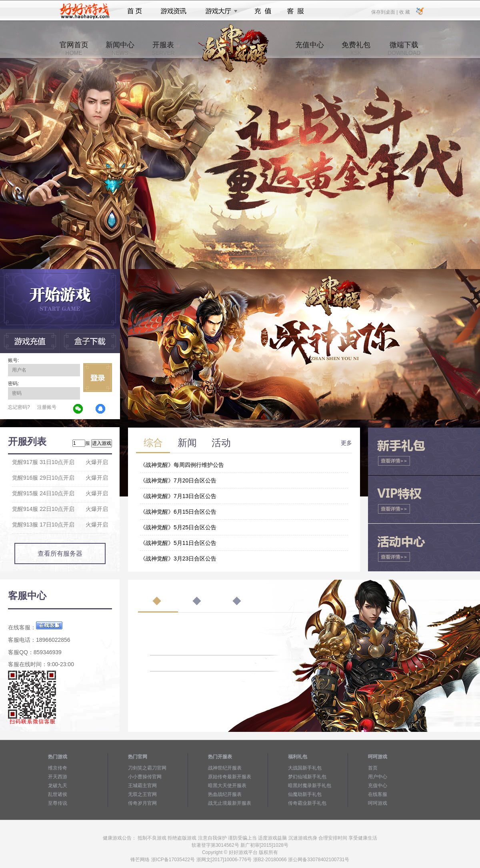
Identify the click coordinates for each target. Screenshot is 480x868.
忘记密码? (19, 407)
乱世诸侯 (58, 794)
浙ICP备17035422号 (173, 860)
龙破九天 (58, 786)
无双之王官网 (142, 794)
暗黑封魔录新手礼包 (310, 786)
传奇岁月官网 (142, 803)
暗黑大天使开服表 (227, 786)
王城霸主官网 (142, 786)
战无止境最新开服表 (230, 803)
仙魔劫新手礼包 (305, 794)
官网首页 (74, 48)
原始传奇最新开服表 (230, 777)
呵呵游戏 (378, 803)
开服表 (163, 48)
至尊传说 (58, 803)
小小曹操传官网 (145, 777)
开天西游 (58, 777)
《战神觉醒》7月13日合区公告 (178, 496)
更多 (346, 443)
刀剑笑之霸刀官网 (147, 768)
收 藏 (404, 12)
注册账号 (47, 407)
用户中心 (378, 777)
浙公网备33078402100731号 (319, 860)
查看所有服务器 (60, 554)
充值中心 (310, 48)
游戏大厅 (219, 11)
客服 (296, 11)
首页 (135, 11)
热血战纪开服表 (225, 794)
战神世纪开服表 (225, 768)
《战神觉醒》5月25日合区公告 (178, 527)
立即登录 (98, 378)
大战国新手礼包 (305, 768)
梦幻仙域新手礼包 (307, 777)
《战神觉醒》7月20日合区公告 (178, 480)
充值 (263, 11)
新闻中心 (120, 48)
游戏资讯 (174, 11)
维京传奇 (58, 768)
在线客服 (378, 794)
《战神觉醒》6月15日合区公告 (178, 512)
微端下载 (404, 48)
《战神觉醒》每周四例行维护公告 (182, 465)
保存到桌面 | (385, 12)
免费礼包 (356, 48)
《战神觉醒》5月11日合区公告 (178, 543)
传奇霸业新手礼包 (307, 803)
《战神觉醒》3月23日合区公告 (178, 559)
